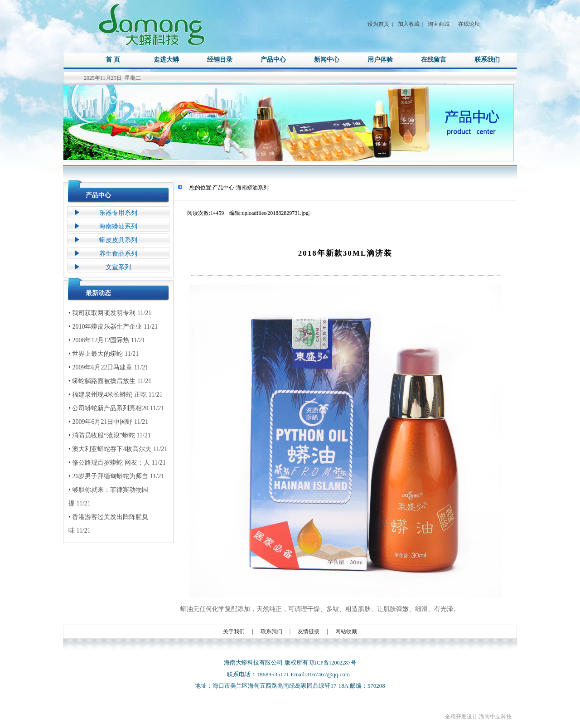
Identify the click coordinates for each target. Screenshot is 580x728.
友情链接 (309, 631)
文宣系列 (118, 267)
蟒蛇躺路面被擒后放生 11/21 (110, 381)
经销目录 (220, 60)
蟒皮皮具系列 (118, 240)
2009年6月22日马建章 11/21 (108, 368)
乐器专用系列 (118, 213)
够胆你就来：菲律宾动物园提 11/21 (108, 495)
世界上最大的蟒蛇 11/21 (104, 354)
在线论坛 (469, 24)
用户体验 (380, 60)
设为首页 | (380, 24)
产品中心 (273, 60)
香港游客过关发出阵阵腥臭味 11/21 (108, 522)
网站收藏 (346, 631)
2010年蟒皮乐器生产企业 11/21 (113, 327)
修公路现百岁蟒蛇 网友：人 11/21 (117, 463)
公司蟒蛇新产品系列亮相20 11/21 (116, 408)
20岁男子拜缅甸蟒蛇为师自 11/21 (116, 476)
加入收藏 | (411, 24)
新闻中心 (327, 60)
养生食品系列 (118, 254)
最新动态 (98, 293)
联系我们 (487, 60)
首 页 (113, 60)
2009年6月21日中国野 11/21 (108, 422)
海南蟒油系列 (118, 226)
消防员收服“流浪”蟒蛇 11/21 (110, 436)
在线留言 (434, 60)
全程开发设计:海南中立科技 (478, 717)
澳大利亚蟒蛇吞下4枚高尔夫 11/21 (118, 449)
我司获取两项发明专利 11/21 (110, 313)
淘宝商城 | (440, 24)
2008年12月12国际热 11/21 (107, 340)
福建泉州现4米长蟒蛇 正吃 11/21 (116, 395)
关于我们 (234, 631)
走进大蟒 (166, 60)
